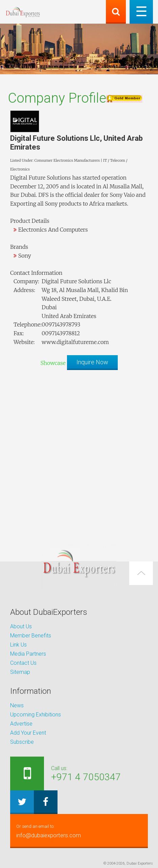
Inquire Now (92, 362)
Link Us (18, 645)
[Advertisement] (79, 454)
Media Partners (28, 654)
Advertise (21, 724)
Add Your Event (28, 733)
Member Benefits (31, 636)
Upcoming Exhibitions (36, 715)
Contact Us (23, 663)
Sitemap (20, 672)
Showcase (53, 363)
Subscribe (22, 742)
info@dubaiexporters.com (79, 830)
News (17, 705)
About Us (21, 626)
